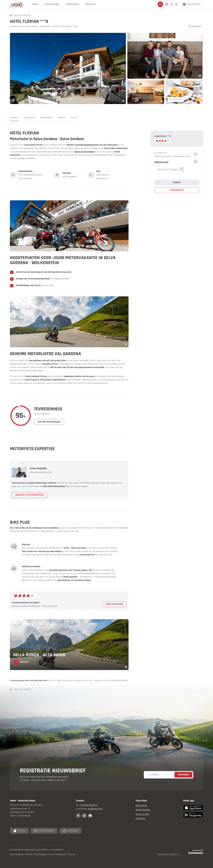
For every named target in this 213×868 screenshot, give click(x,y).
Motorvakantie (17, 854)
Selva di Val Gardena (85, 152)
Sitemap (72, 854)
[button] (14, 118)
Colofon (29, 854)
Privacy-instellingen (57, 854)
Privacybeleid (41, 854)
